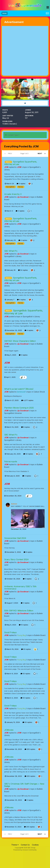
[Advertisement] (25, 51)
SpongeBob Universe (13, 413)
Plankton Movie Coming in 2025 (19, 408)
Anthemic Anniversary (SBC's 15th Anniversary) (20, 588)
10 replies (24, 625)
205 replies (30, 749)
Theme (15, 845)
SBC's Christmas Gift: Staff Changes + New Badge (24, 785)
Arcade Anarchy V (13, 194)
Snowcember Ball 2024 (15, 538)
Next (40, 153)
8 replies (26, 427)
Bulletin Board (40, 635)
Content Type (12, 135)
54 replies (23, 270)
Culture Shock (39, 392)
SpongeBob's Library (13, 256)
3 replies (23, 355)
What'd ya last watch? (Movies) (19, 389)
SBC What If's (11, 251)
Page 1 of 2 (25, 153)
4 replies (21, 184)
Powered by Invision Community (25, 850)
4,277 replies (27, 400)
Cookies (35, 845)
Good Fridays (10, 632)
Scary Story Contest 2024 (16, 559)
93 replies (26, 649)
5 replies (27, 579)
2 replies (29, 800)
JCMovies (9, 730)
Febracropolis (11, 461)
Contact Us (25, 845)
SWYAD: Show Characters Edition (20, 341)
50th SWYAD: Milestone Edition (19, 611)
